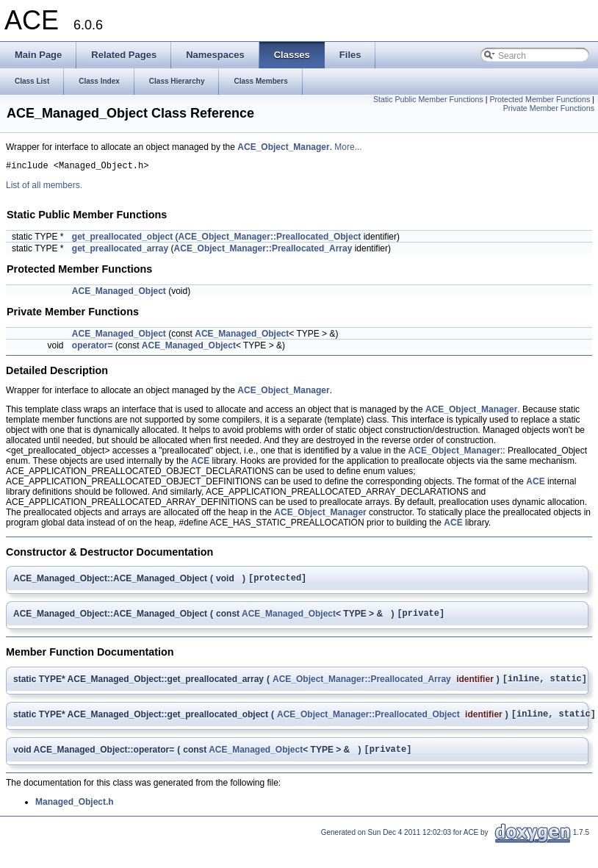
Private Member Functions (549, 108)
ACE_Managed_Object (119, 293)
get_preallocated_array (120, 251)
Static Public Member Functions (428, 99)
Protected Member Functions (540, 99)
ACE (200, 463)
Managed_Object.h (75, 815)
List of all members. (44, 187)
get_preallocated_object (122, 239)
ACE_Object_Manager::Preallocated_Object (270, 239)
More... (348, 147)
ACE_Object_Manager (283, 147)
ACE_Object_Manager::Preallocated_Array (263, 251)
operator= (93, 348)
